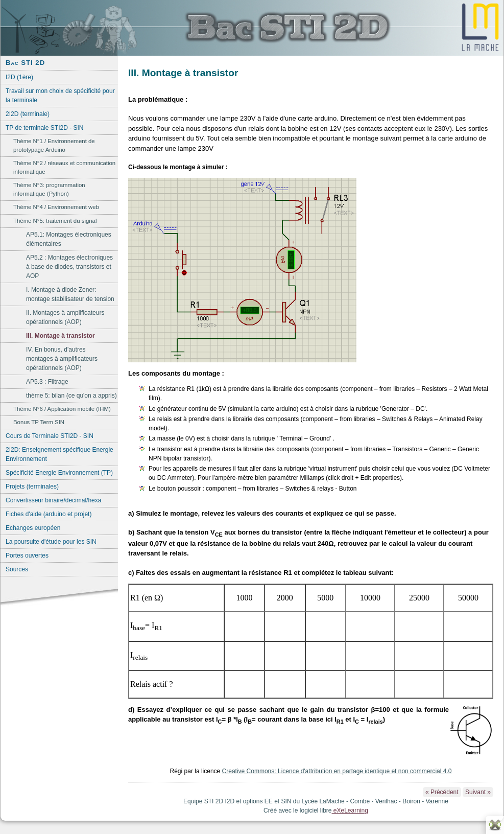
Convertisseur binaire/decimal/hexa (53, 500)
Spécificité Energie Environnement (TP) (59, 473)
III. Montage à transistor (61, 336)
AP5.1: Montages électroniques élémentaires (69, 239)
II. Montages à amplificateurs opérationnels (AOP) (65, 317)
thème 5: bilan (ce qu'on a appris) (71, 396)
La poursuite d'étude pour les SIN (51, 542)
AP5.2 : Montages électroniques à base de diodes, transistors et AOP (69, 267)
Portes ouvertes (27, 555)
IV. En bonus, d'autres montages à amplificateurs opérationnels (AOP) (62, 359)
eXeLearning (350, 810)
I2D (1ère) (19, 77)
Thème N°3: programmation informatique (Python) (49, 189)
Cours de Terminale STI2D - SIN (50, 436)
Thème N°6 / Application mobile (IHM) (62, 409)
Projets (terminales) (32, 486)
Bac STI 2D (25, 63)
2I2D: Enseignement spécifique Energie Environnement (59, 454)
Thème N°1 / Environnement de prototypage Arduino (54, 145)
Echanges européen (33, 528)
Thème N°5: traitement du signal (55, 221)
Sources (17, 569)
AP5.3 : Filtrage (47, 382)
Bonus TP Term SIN (39, 422)
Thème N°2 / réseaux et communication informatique (64, 167)
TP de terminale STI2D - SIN (45, 128)
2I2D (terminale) (28, 114)
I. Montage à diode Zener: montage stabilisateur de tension (70, 294)
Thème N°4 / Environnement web (56, 207)
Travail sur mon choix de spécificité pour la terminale (60, 96)
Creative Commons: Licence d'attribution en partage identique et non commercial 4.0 (337, 771)
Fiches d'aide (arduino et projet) (49, 514)
